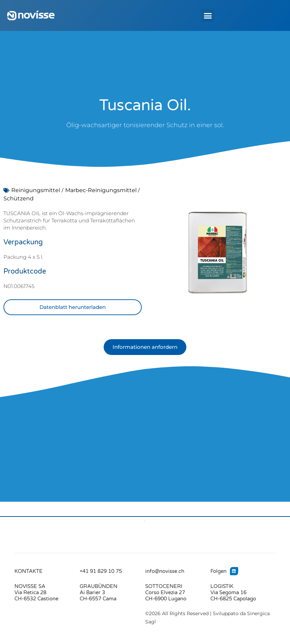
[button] (208, 15)
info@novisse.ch (165, 571)
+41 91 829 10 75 (101, 571)
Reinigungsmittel (36, 190)
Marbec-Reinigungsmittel (101, 190)
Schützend (19, 198)
